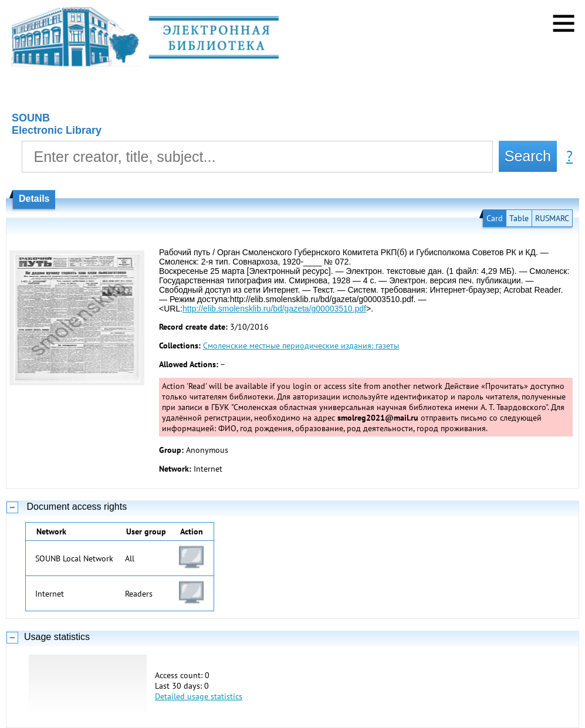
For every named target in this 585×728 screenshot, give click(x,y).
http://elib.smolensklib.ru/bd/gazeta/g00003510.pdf (274, 309)
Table (519, 218)
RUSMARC (552, 218)
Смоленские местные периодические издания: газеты (301, 346)
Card (495, 218)
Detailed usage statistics (199, 696)
